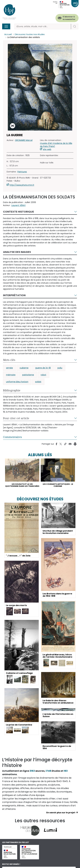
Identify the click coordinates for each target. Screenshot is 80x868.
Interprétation (14, 295)
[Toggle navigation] (6, 26)
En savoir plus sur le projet (61, 813)
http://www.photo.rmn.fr (22, 185)
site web (47, 149)
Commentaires (12, 437)
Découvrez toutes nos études (30, 34)
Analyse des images (17, 252)
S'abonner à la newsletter (69, 18)
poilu (60, 368)
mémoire (11, 375)
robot (43, 375)
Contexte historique (18, 212)
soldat (38, 382)
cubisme (24, 368)
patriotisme (28, 375)
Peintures (22, 172)
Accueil (8, 34)
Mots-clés (9, 360)
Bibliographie (12, 390)
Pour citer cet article (16, 418)
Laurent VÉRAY (19, 205)
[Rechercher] (43, 26)
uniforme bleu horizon (17, 382)
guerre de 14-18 (43, 368)
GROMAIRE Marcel (24, 140)
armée (9, 368)
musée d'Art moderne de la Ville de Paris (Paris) (56, 145)
